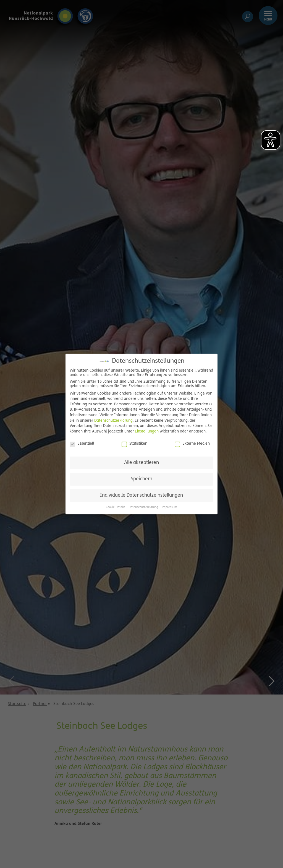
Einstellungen (147, 432)
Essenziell (82, 444)
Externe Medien (192, 444)
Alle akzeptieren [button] (141, 463)
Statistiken (134, 444)
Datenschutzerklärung (113, 421)
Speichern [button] (141, 479)
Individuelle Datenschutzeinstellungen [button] (141, 495)
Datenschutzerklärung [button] (144, 507)
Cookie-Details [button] (116, 507)
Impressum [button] (169, 507)
